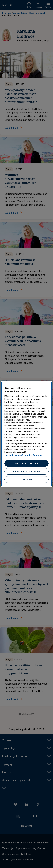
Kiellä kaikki (26, 479)
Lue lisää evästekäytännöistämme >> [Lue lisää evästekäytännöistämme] (23, 455)
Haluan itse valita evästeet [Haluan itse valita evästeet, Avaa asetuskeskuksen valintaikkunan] (26, 471)
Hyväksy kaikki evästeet (27, 463)
